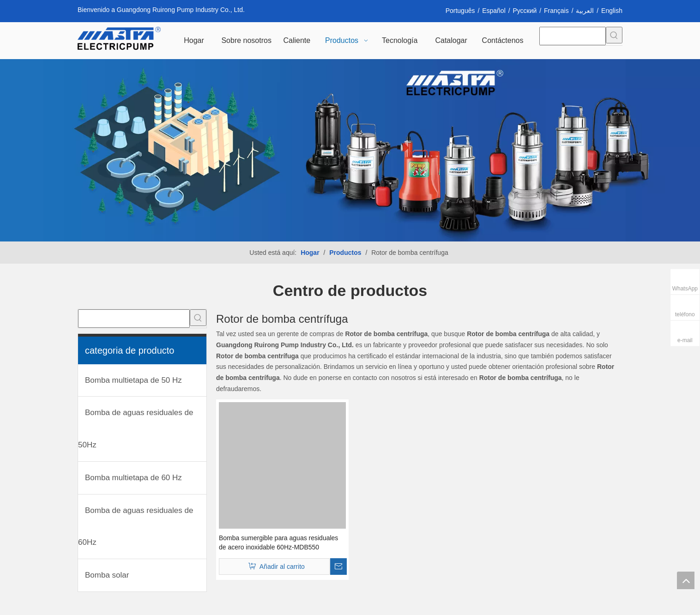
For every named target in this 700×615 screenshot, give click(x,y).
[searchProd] (573, 36)
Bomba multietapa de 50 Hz (133, 380)
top (686, 580)
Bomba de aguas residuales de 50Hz (136, 429)
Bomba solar (107, 575)
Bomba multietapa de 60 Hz (133, 478)
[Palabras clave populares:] (614, 35)
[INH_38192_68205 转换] (350, 150)
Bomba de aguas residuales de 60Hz (136, 527)
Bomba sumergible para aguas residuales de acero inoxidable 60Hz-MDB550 (278, 543)
